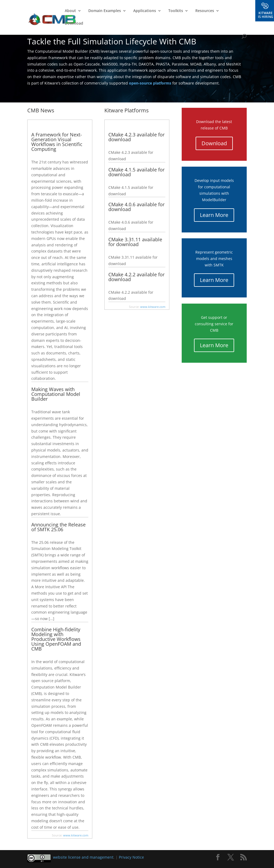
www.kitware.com (76, 835)
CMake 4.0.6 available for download (136, 207)
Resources (205, 11)
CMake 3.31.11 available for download (135, 242)
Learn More (214, 215)
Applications (145, 11)
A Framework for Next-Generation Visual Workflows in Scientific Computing (57, 142)
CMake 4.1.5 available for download (136, 172)
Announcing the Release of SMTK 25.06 (58, 527)
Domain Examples (105, 11)
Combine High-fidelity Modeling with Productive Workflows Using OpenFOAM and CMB (56, 639)
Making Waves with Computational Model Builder (56, 394)
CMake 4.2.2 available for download (136, 277)
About (70, 11)
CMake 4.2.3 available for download (136, 137)
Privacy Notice (131, 857)
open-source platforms (150, 83)
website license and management (83, 857)
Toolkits (176, 11)
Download (74, 24)
